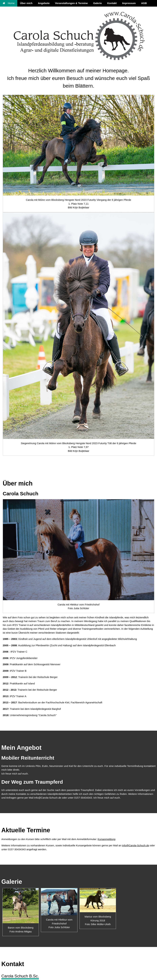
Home (9, 3)
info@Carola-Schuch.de (136, 845)
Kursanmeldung (107, 839)
